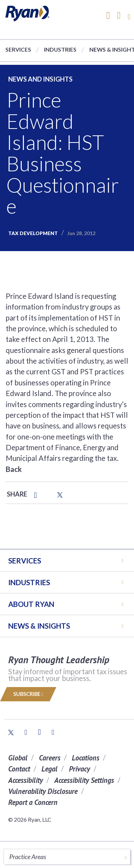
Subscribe (28, 694)
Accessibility (26, 780)
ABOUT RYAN (31, 604)
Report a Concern (33, 802)
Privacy (80, 769)
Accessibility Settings (84, 780)
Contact (19, 769)
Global (18, 758)
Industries (60, 49)
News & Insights (39, 626)
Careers (50, 758)
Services (18, 49)
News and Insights (40, 79)
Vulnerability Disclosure (43, 791)
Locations (86, 758)
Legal (49, 769)
